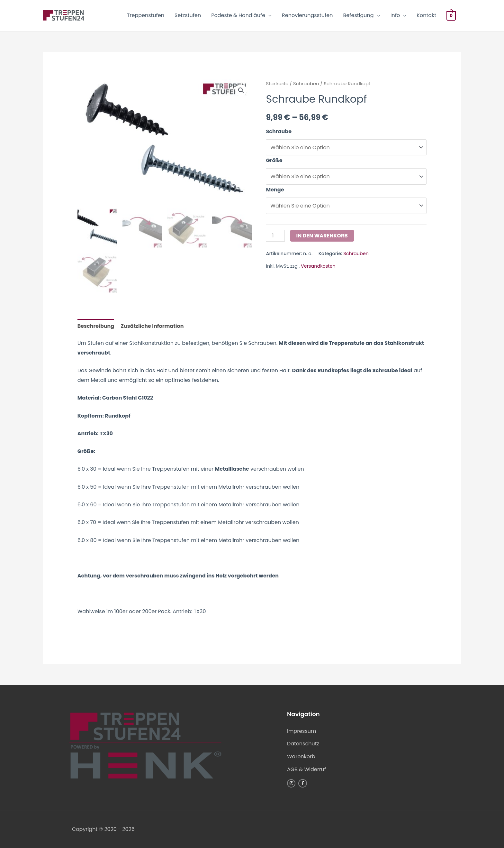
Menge (275, 190)
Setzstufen (188, 15)
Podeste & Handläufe (238, 15)
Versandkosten (318, 266)
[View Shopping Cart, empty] (451, 16)
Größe (274, 160)
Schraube (279, 131)
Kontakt (426, 15)
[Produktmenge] (275, 236)
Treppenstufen (146, 15)
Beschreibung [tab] (96, 326)
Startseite (277, 84)
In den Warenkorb (322, 236)
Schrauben (306, 84)
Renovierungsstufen (307, 15)
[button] (241, 90)
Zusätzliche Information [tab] (152, 326)
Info (395, 15)
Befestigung (359, 15)
